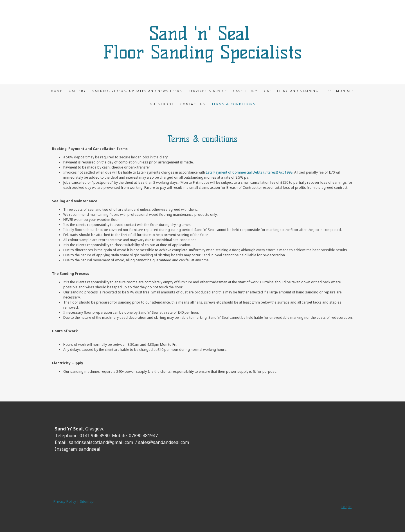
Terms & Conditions (234, 104)
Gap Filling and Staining (291, 91)
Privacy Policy (65, 501)
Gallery (77, 91)
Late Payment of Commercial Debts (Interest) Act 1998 (249, 172)
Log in (346, 507)
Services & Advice (208, 91)
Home (57, 91)
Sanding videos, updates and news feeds (137, 91)
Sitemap (87, 501)
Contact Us (193, 104)
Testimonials (339, 91)
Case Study (245, 91)
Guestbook (162, 104)
